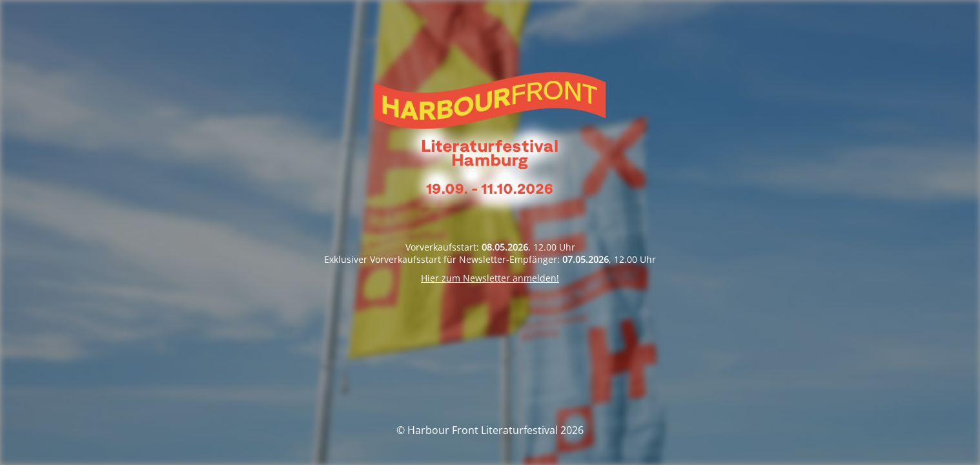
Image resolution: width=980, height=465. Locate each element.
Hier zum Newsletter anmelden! (490, 278)
